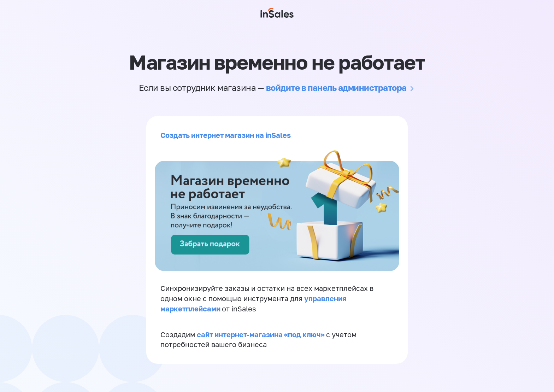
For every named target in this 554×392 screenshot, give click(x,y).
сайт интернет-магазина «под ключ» (261, 334)
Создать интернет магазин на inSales (226, 135)
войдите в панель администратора (336, 87)
